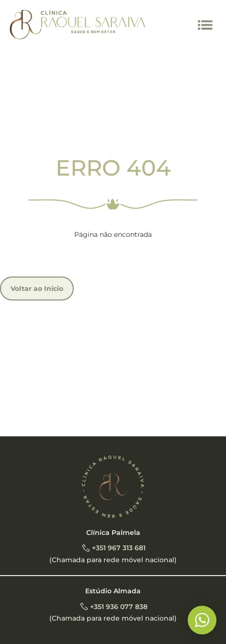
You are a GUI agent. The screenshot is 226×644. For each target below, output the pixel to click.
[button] (206, 25)
